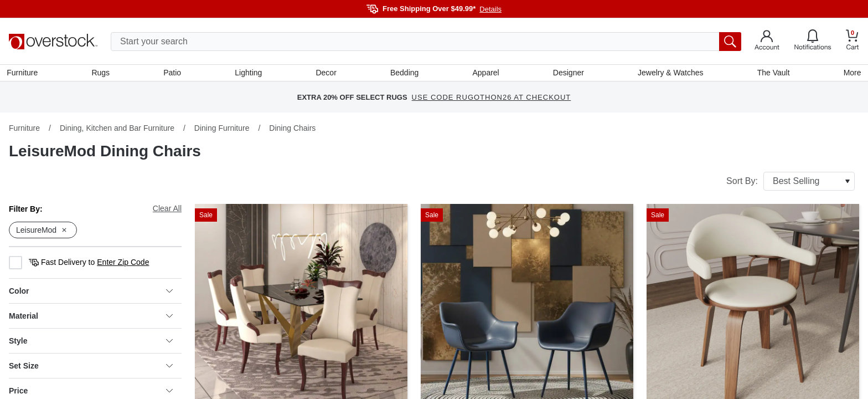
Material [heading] (91, 318)
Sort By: (790, 183)
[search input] (426, 42)
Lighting (249, 74)
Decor (326, 74)
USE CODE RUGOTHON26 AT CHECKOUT (492, 99)
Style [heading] (91, 343)
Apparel (485, 74)
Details (490, 9)
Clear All (167, 211)
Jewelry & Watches (670, 74)
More (850, 74)
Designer (567, 74)
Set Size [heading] (91, 368)
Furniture (24, 74)
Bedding (404, 74)
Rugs (102, 74)
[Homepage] (53, 42)
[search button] (730, 42)
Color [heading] (91, 293)
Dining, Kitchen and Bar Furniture (117, 130)
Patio (174, 74)
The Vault (772, 74)
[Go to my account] (767, 42)
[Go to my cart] (852, 41)
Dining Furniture (222, 130)
